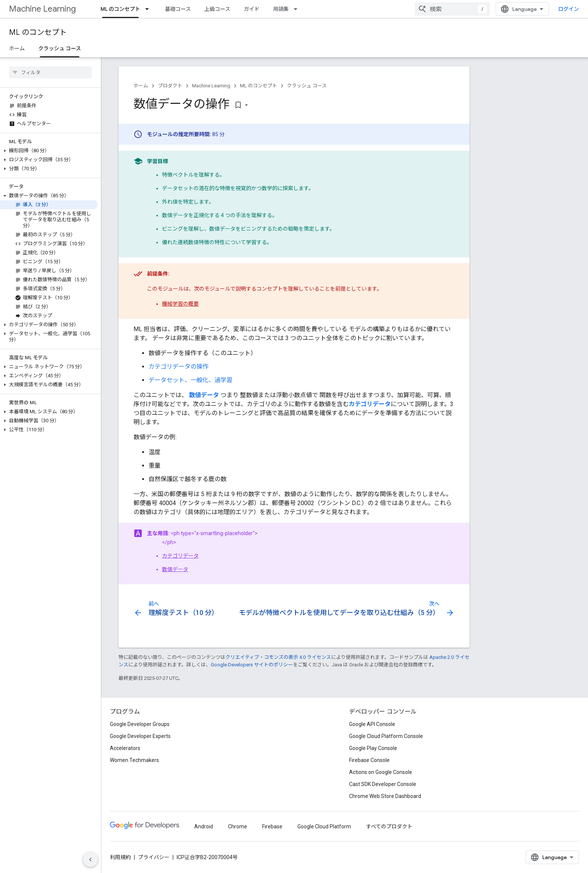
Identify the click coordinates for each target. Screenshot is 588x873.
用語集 (281, 9)
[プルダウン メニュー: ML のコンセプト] (149, 9)
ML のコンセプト (38, 32)
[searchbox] (50, 72)
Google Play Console (373, 748)
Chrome (238, 826)
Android (204, 826)
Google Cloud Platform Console (386, 736)
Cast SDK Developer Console (383, 784)
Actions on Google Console (381, 772)
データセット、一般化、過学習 (190, 380)
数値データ (175, 569)
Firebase (272, 826)
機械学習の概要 (180, 304)
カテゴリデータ (180, 556)
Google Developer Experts (140, 736)
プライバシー (154, 857)
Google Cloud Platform (324, 826)
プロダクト (170, 86)
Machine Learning (42, 9)
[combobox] (452, 9)
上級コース (217, 9)
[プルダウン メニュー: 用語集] (298, 9)
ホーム (17, 48)
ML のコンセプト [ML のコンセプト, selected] (120, 9)
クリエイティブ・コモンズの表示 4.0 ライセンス (278, 657)
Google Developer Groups (140, 724)
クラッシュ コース (307, 86)
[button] (49, 151)
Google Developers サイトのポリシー (252, 665)
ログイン (568, 9)
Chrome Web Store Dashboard (385, 796)
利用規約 (120, 857)
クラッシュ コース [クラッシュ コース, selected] (60, 48)
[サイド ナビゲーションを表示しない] (90, 859)
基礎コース (178, 9)
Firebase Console (369, 760)
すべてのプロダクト (389, 826)
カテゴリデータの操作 (178, 367)
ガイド (252, 9)
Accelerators (125, 748)
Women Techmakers (134, 760)
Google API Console (372, 724)
